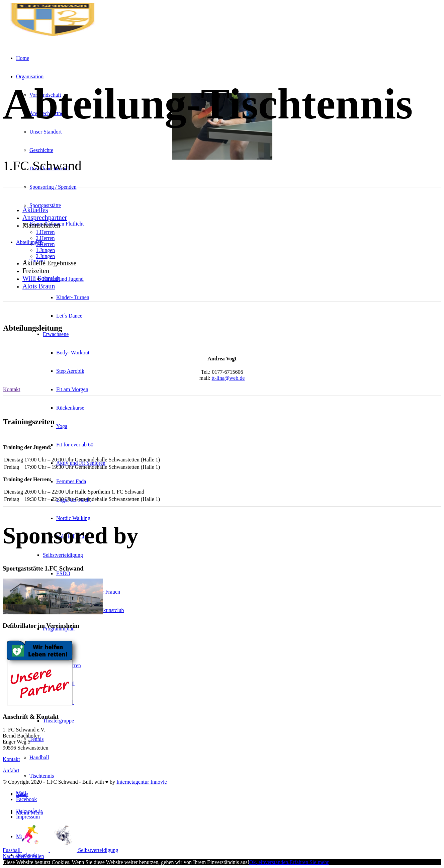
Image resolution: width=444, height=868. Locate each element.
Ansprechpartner (45, 218)
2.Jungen (45, 256)
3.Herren (45, 244)
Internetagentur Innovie (142, 782)
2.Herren (45, 238)
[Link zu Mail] (21, 836)
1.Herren (45, 232)
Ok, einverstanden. (269, 862)
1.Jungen (45, 250)
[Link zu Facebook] (26, 799)
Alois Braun (39, 286)
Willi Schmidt (41, 278)
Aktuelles (35, 210)
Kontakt (11, 759)
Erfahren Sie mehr (309, 862)
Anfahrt (11, 770)
